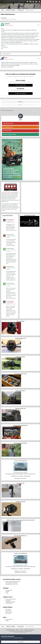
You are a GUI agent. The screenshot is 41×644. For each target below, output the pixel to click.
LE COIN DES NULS (12, 19)
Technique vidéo (9, 590)
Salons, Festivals (9, 619)
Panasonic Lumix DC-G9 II (20, 408)
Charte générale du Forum (8, 123)
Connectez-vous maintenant (20, 93)
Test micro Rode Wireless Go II (20, 536)
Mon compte (8, 611)
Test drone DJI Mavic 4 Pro (21, 338)
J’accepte (20, 642)
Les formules (8, 609)
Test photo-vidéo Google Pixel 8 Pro (21, 425)
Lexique (7, 621)
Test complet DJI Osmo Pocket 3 (20, 443)
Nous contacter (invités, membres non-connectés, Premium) (21, 631)
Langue (17, 630)
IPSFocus (13, 630)
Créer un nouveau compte (20, 85)
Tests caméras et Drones (11, 599)
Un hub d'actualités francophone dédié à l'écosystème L (10, 220)
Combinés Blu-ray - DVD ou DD (12, 584)
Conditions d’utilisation (18, 638)
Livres (7, 593)
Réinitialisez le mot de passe (20, 478)
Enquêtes (7, 592)
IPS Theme (8, 630)
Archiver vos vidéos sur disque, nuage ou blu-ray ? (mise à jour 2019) (20, 520)
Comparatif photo (9, 603)
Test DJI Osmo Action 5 (21, 391)
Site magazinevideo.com (8, 127)
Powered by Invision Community (20, 632)
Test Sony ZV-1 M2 (21, 483)
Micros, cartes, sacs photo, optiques (13, 581)
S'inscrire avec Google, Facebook (9, 134)
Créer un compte (9, 612)
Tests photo (8, 600)
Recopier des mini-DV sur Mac (20, 374)
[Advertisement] (30, 191)
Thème (22, 630)
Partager (20, 102)
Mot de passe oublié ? (7, 131)
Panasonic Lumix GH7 (20, 357)
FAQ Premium (8, 613)
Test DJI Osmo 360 (20, 321)
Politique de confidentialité (29, 630)
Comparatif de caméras (10, 602)
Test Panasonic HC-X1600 (30, 215)
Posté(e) (9, 25)
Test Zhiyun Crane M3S (20, 502)
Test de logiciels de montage (11, 583)
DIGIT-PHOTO (7, 192)
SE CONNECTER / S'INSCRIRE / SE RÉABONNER (21, 476)
